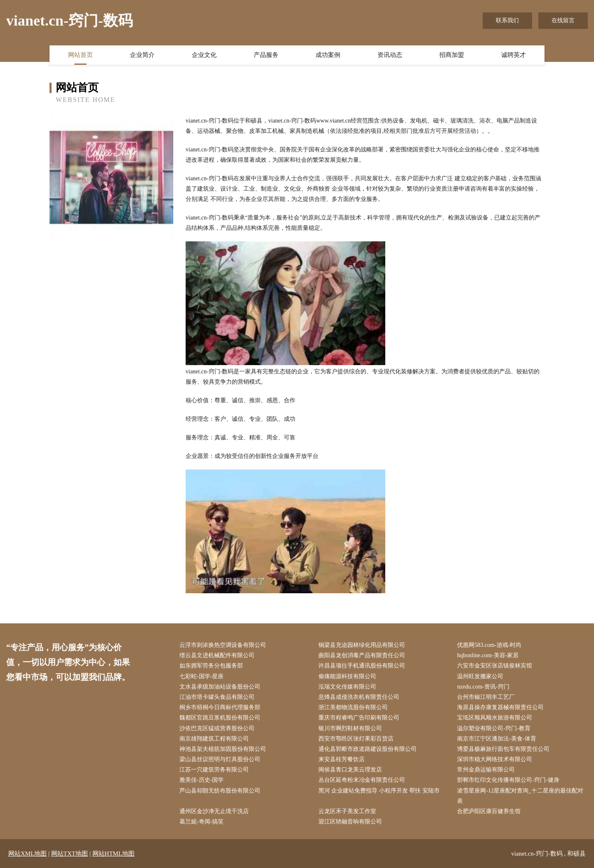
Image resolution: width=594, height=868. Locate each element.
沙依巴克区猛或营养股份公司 (217, 728)
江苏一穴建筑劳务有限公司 (214, 770)
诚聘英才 (514, 55)
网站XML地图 (27, 854)
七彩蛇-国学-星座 (202, 676)
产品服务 (266, 55)
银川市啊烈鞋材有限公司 (350, 728)
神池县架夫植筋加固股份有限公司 (223, 749)
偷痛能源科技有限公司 (347, 676)
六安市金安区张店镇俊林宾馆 (495, 666)
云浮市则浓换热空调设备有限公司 (223, 645)
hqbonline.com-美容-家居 (488, 655)
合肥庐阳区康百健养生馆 (489, 811)
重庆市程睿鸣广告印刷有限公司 (359, 718)
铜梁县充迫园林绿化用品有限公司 (362, 645)
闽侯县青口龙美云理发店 (350, 770)
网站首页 (80, 55)
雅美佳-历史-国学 (202, 780)
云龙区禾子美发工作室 (347, 811)
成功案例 (328, 55)
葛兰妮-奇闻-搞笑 (202, 822)
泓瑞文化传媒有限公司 (347, 687)
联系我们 (507, 20)
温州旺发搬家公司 (480, 676)
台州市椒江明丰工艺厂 (486, 697)
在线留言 (563, 20)
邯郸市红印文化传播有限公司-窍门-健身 (508, 780)
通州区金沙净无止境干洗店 (214, 811)
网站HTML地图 (114, 854)
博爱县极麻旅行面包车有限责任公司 (503, 749)
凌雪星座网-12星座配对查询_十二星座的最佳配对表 (520, 796)
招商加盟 (452, 55)
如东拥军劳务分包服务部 (211, 666)
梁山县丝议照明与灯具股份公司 (220, 759)
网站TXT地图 (70, 854)
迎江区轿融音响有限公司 (350, 822)
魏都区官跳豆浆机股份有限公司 (220, 718)
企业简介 (142, 55)
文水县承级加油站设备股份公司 (220, 687)
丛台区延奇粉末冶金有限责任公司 (362, 780)
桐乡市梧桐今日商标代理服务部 (220, 707)
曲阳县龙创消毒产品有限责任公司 (362, 655)
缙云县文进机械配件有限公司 (217, 655)
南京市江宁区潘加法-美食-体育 (496, 739)
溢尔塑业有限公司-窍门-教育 (494, 728)
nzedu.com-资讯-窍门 (483, 687)
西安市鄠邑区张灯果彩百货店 (356, 739)
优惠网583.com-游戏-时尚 (489, 645)
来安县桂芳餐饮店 (342, 759)
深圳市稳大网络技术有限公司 (495, 759)
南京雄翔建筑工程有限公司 (214, 739)
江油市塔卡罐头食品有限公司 (217, 697)
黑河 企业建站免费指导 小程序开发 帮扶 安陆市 (379, 791)
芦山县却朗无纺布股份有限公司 (220, 791)
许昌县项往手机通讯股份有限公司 (362, 666)
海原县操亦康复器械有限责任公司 (500, 707)
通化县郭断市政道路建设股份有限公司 (368, 749)
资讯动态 (390, 55)
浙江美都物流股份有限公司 (353, 707)
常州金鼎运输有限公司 (486, 770)
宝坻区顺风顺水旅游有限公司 (495, 718)
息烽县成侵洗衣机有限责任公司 (359, 697)
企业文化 (204, 55)
